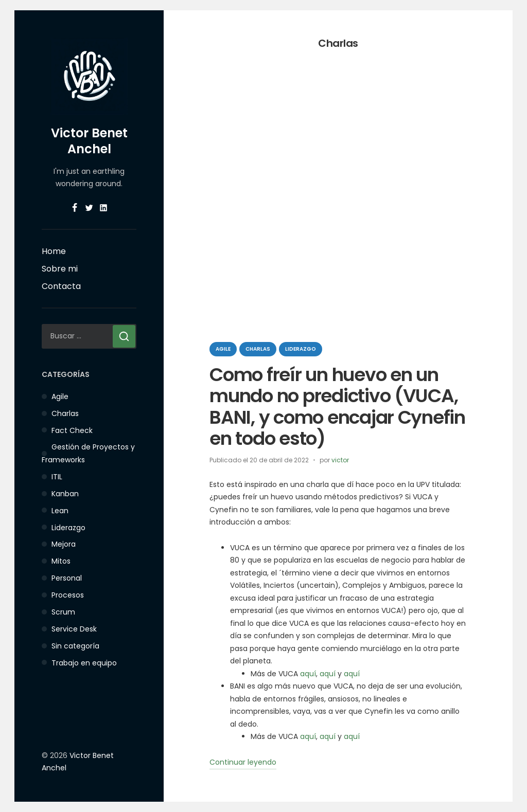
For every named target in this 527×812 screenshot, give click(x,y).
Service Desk (74, 629)
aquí (308, 674)
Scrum (63, 612)
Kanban (65, 494)
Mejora (64, 544)
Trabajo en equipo (84, 663)
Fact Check (72, 430)
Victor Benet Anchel (89, 141)
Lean (60, 511)
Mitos (61, 561)
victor (340, 460)
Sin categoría (75, 646)
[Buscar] (124, 336)
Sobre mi (60, 269)
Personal (67, 578)
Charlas (65, 413)
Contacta (61, 286)
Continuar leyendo (243, 763)
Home (54, 251)
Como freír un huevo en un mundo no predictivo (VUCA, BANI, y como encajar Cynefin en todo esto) (337, 407)
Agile (60, 396)
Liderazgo (68, 528)
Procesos (68, 595)
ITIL (57, 477)
